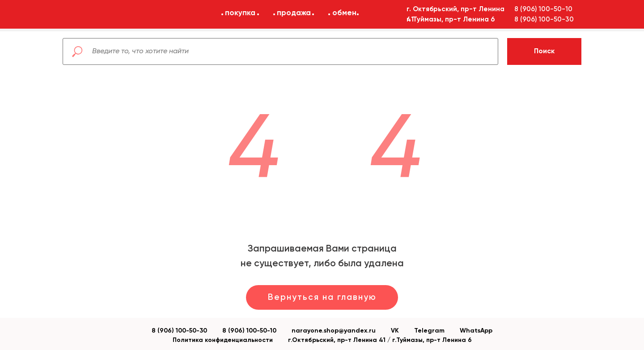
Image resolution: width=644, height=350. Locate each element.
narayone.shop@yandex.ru (334, 331)
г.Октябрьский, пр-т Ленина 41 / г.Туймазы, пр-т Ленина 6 (380, 340)
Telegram (429, 331)
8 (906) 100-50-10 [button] (543, 9)
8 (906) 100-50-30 (179, 331)
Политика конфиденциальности (223, 340)
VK (395, 331)
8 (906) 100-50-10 (249, 331)
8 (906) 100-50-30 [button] (544, 19)
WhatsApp (476, 331)
